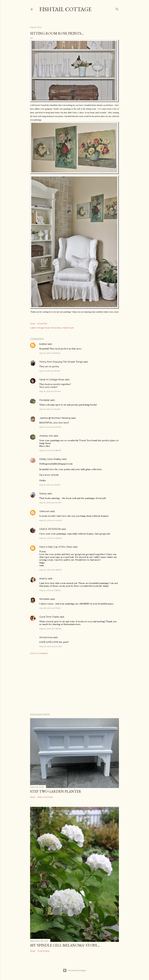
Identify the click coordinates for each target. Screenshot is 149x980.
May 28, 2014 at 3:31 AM (50, 608)
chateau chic (46, 436)
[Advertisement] (74, 684)
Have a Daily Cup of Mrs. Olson (56, 547)
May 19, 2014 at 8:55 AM (50, 353)
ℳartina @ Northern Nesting (55, 418)
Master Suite (68, 328)
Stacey (43, 494)
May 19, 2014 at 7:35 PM (50, 485)
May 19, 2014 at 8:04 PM (50, 503)
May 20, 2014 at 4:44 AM (51, 520)
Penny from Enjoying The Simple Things (61, 362)
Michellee (44, 599)
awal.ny (43, 579)
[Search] (117, 9)
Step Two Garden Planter (56, 791)
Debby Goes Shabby (50, 459)
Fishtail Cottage (65, 9)
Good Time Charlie (49, 617)
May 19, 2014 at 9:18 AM (50, 371)
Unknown (44, 511)
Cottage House (43, 328)
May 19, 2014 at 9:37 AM (50, 391)
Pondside (44, 400)
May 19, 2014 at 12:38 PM (50, 450)
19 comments (43, 951)
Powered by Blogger (74, 970)
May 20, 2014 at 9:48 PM (50, 570)
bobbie (43, 344)
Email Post (42, 324)
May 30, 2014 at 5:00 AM (51, 646)
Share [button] (33, 324)
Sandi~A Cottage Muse (52, 380)
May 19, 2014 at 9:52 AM (50, 409)
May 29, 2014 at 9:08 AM (50, 629)
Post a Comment (39, 653)
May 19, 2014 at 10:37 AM (50, 427)
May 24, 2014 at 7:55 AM (50, 590)
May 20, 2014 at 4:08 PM (51, 538)
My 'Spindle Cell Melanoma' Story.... (65, 945)
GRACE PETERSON (50, 529)
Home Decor (56, 328)
